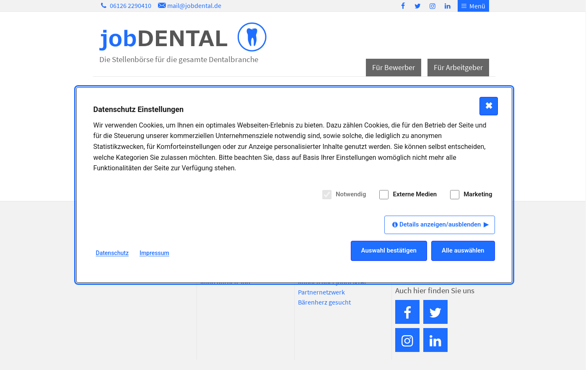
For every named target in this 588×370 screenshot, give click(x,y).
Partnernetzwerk (321, 292)
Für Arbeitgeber (458, 67)
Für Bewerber (394, 67)
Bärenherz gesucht (324, 302)
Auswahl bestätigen (389, 250)
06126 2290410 (125, 5)
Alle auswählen (463, 250)
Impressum (154, 253)
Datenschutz (112, 253)
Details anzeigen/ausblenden (440, 224)
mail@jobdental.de (189, 5)
